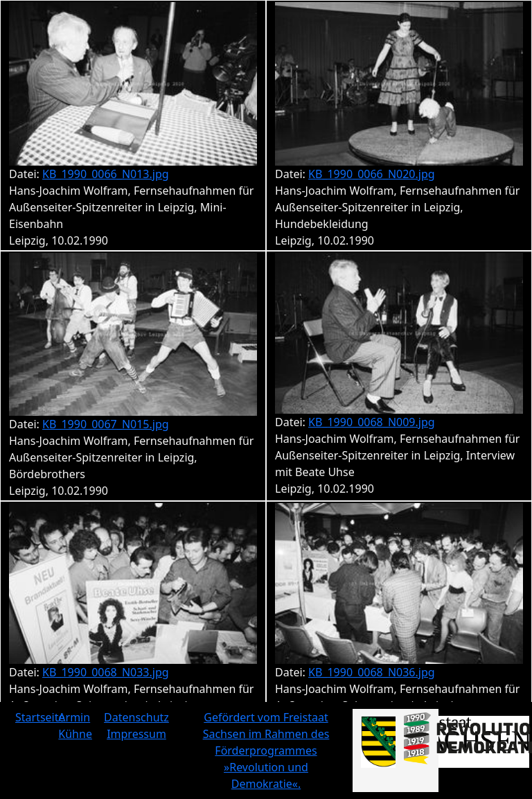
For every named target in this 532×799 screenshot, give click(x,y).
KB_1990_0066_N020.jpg (372, 174)
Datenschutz (136, 717)
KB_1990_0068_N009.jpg (372, 422)
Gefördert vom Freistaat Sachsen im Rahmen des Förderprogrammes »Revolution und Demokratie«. (266, 750)
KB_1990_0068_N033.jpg (106, 672)
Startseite (40, 717)
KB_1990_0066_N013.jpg (106, 174)
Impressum (136, 734)
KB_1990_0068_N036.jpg (372, 672)
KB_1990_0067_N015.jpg (106, 424)
